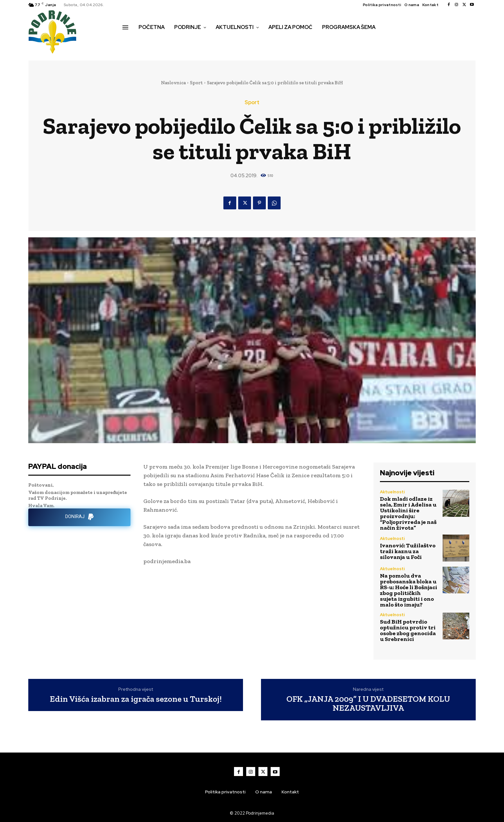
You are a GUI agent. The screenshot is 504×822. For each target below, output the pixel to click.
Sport (196, 83)
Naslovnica (173, 83)
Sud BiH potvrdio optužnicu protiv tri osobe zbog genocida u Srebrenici (408, 630)
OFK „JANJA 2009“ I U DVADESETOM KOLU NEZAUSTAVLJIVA (368, 703)
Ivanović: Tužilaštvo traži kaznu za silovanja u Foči (408, 551)
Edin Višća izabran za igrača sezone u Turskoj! (136, 699)
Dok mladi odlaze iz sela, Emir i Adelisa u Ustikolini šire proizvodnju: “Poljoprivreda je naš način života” (408, 513)
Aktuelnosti (392, 492)
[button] (130, 41)
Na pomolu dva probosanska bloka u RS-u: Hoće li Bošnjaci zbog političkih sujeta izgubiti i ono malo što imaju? (409, 590)
